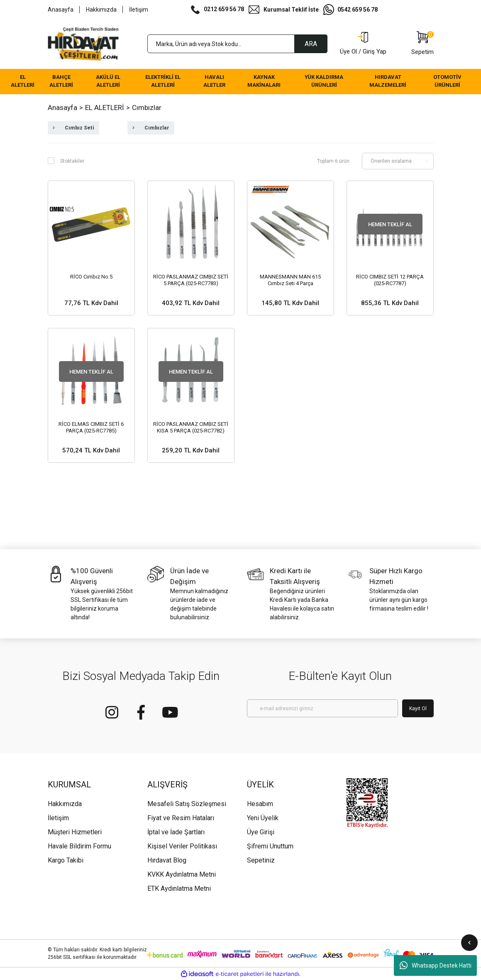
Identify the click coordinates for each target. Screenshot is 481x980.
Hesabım (260, 804)
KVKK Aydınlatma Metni (182, 874)
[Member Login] (363, 44)
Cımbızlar (147, 108)
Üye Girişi (261, 832)
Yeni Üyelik (263, 818)
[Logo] (83, 44)
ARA (311, 44)
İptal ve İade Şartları (176, 832)
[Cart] (422, 44)
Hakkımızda (101, 10)
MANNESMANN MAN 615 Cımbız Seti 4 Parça (290, 280)
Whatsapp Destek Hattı (436, 965)
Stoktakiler (72, 161)
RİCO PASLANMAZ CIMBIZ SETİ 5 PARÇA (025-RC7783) (191, 280)
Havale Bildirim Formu (79, 846)
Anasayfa (61, 10)
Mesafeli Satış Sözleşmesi (187, 804)
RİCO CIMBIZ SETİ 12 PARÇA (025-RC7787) (390, 280)
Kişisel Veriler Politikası (182, 846)
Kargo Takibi (66, 860)
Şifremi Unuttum (270, 846)
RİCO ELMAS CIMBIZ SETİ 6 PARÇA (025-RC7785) (91, 427)
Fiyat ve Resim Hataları (181, 818)
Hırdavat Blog (167, 860)
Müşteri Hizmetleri (75, 832)
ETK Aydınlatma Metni (179, 888)
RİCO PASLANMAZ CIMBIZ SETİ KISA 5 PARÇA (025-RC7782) (191, 427)
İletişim (139, 10)
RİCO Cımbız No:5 (91, 277)
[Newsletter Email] (322, 708)
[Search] (237, 44)
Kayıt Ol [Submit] (418, 709)
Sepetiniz (261, 860)
